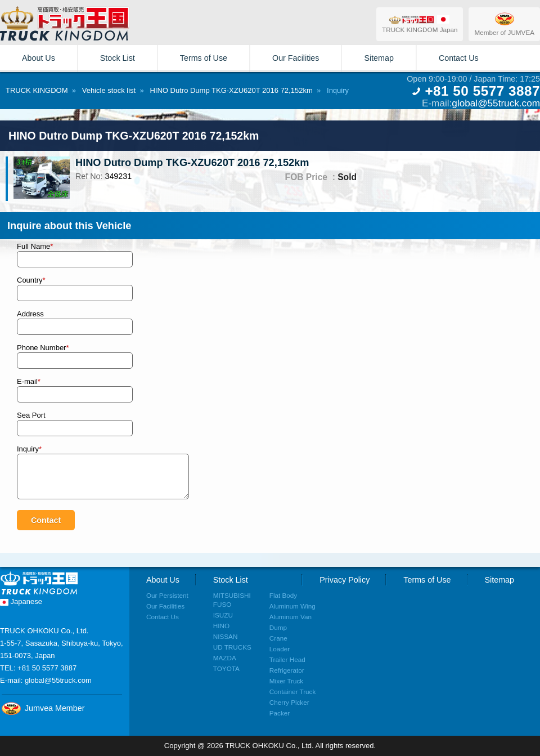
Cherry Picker (289, 702)
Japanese (21, 601)
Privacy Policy (345, 580)
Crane (278, 638)
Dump (278, 627)
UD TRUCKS (232, 647)
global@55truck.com (496, 103)
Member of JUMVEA (504, 24)
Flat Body (283, 595)
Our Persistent (167, 595)
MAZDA (225, 658)
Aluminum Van (291, 617)
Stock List (118, 58)
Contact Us (459, 58)
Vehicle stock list (109, 90)
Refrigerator (287, 670)
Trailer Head (287, 659)
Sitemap (379, 58)
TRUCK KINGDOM (37, 90)
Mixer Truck (286, 681)
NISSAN (226, 636)
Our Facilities (296, 58)
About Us (39, 58)
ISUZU (223, 615)
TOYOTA (226, 668)
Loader (280, 649)
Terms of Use (204, 58)
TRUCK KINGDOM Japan (420, 24)
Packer (280, 713)
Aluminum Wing (292, 606)
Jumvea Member (42, 708)
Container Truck (293, 692)
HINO (221, 626)
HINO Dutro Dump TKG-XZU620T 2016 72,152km (231, 90)
